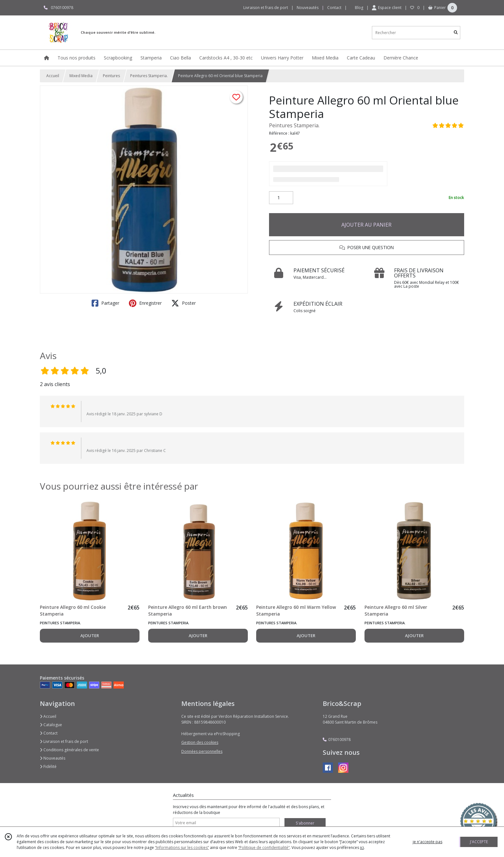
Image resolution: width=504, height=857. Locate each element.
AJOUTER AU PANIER (366, 225)
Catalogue (51, 725)
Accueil (53, 76)
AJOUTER (90, 636)
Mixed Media (81, 76)
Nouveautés (53, 758)
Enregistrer (145, 303)
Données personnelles (202, 751)
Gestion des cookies (200, 742)
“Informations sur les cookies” (182, 848)
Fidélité (48, 767)
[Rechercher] (456, 33)
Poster (184, 303)
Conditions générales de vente (69, 750)
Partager (105, 303)
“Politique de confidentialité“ (264, 848)
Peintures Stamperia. (149, 76)
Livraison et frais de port (64, 741)
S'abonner (305, 823)
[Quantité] (281, 198)
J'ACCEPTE (479, 842)
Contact (334, 8)
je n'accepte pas (428, 842)
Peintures (111, 76)
